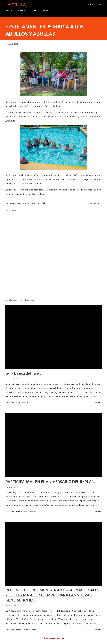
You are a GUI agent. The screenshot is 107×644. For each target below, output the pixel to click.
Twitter (34, 11)
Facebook (9, 11)
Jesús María (36, 203)
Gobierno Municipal (23, 203)
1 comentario (22, 403)
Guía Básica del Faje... (23, 373)
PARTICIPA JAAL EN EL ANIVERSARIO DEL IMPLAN (50, 482)
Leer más (98, 403)
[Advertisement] (53, 281)
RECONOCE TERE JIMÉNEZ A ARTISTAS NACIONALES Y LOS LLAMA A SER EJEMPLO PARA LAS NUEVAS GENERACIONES (52, 595)
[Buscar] (91, 5)
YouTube (46, 11)
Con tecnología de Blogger (54, 638)
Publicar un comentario (26, 511)
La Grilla (16, 5)
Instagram (22, 11)
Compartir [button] (95, 203)
